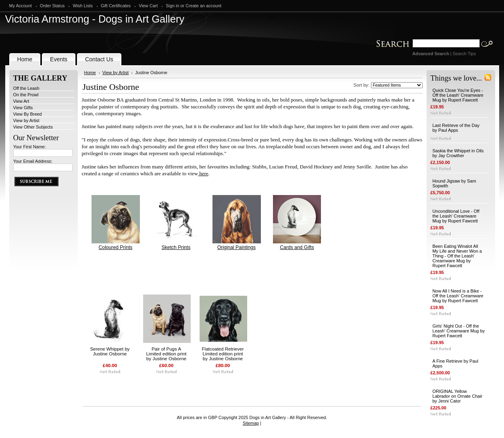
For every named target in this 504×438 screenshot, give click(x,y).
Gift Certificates (116, 6)
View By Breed (28, 114)
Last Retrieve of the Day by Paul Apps (456, 128)
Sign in (172, 6)
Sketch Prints (176, 247)
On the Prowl (26, 95)
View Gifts (23, 108)
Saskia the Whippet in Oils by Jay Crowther (458, 153)
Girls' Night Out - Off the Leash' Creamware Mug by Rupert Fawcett (459, 331)
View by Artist (26, 120)
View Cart (148, 6)
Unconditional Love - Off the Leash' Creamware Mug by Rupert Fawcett (456, 216)
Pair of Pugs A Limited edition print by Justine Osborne (166, 354)
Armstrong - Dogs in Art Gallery (95, 19)
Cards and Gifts (297, 247)
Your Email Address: (33, 161)
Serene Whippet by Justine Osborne (110, 351)
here (203, 173)
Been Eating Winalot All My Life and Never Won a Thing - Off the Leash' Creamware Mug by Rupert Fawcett (457, 256)
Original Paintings (236, 247)
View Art (21, 101)
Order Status (52, 6)
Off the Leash (26, 88)
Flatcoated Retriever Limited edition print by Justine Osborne (223, 354)
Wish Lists (83, 6)
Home (90, 73)
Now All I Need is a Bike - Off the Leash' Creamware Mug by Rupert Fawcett (458, 296)
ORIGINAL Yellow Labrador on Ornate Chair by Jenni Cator (458, 396)
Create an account (203, 6)
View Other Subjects (33, 127)
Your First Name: (30, 147)
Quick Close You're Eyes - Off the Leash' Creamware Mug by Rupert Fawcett (458, 95)
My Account (21, 6)
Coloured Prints (116, 247)
